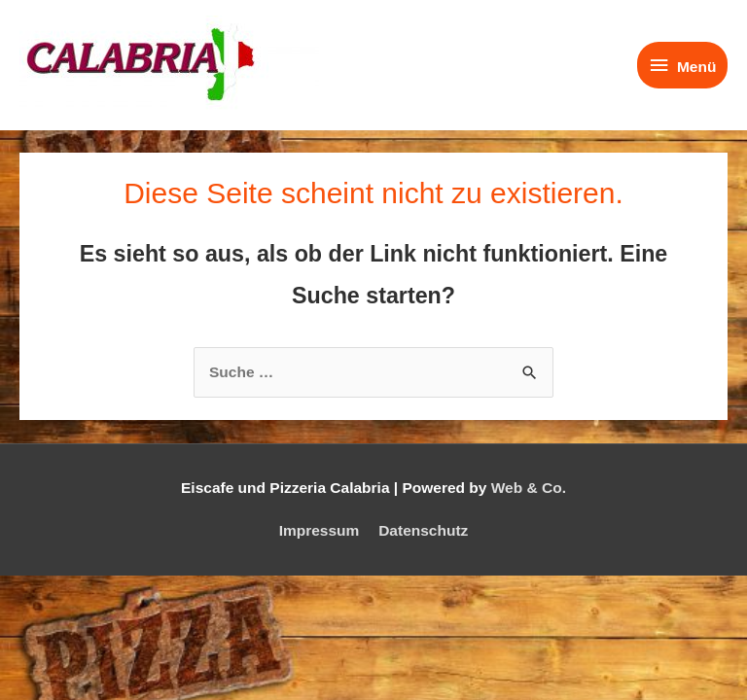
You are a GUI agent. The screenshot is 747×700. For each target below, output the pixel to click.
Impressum (320, 530)
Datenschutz (423, 530)
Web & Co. (529, 488)
